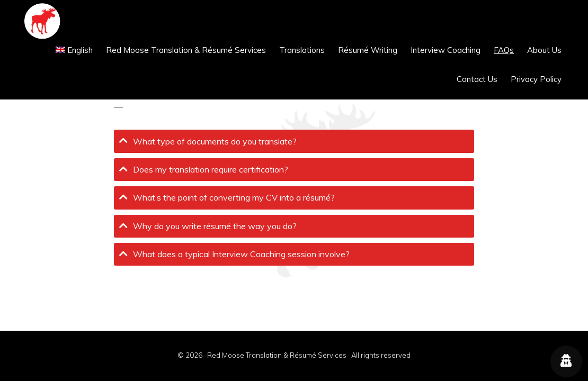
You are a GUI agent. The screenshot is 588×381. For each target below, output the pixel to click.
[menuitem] (74, 50)
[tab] (294, 141)
